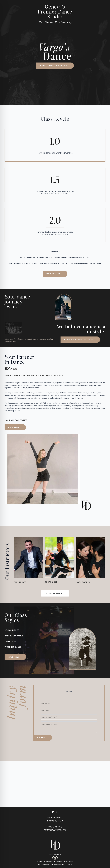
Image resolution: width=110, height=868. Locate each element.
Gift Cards (82, 101)
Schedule (72, 101)
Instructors (94, 101)
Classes (63, 101)
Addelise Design (67, 861)
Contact (104, 101)
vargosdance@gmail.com (55, 830)
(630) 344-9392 (55, 827)
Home (55, 101)
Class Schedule (55, 854)
